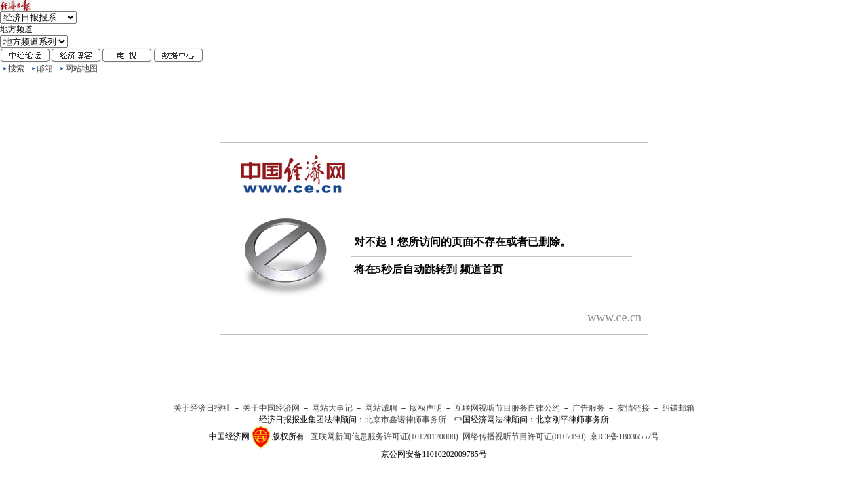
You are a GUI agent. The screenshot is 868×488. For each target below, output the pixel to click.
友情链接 (633, 408)
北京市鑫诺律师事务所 (406, 420)
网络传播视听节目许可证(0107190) (524, 436)
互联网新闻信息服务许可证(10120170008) (384, 436)
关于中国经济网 (271, 408)
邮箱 (45, 68)
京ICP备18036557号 (625, 436)
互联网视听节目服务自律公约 (507, 408)
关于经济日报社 (202, 408)
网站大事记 (332, 408)
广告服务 (589, 408)
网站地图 (81, 68)
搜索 (16, 68)
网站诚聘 (381, 408)
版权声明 (426, 408)
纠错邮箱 (678, 408)
